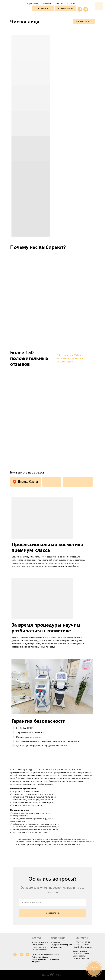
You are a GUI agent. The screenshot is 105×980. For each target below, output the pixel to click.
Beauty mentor (38, 945)
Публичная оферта (40, 957)
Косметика (55, 942)
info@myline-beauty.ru (83, 947)
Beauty (35, 947)
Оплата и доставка (40, 950)
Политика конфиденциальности (45, 955)
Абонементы (56, 947)
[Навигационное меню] (99, 6)
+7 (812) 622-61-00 (82, 942)
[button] (65, 8)
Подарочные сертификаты (62, 945)
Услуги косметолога (40, 942)
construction (43, 947)
